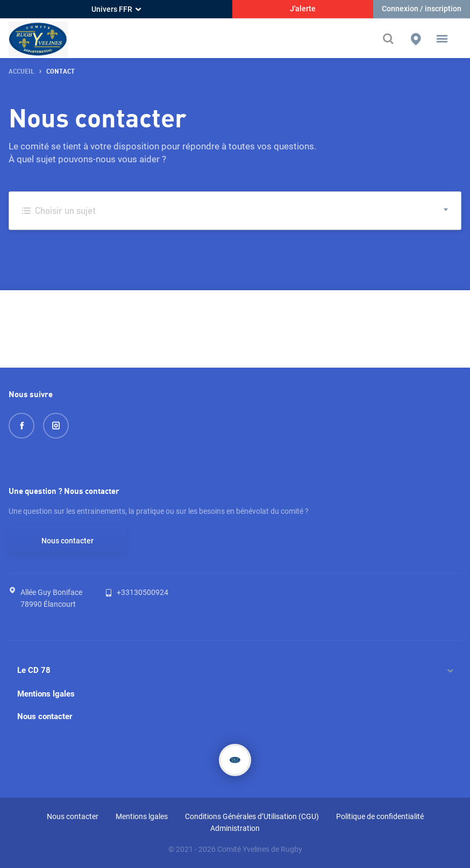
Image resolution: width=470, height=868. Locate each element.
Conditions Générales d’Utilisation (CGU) (252, 816)
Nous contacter (67, 541)
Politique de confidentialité (380, 816)
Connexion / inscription (422, 9)
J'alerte (303, 9)
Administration (235, 828)
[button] (442, 39)
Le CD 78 (34, 670)
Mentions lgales (46, 694)
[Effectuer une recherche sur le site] (391, 39)
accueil (22, 72)
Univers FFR (116, 9)
